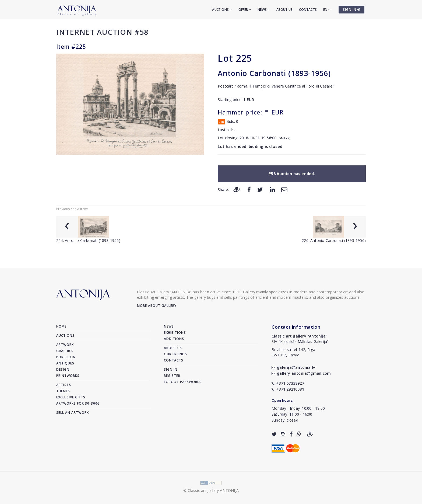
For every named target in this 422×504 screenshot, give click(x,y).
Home (61, 326)
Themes (63, 391)
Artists (64, 385)
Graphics (65, 351)
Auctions (222, 10)
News (264, 10)
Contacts (308, 10)
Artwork (65, 345)
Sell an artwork (73, 413)
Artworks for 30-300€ (78, 403)
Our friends (175, 354)
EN (327, 10)
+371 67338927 (288, 383)
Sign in (171, 369)
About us (285, 10)
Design (63, 369)
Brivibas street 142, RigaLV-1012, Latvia (293, 352)
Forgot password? (183, 382)
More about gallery (157, 306)
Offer (245, 10)
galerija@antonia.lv (293, 367)
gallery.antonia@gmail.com (301, 373)
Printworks (68, 376)
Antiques (65, 363)
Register (172, 376)
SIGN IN (352, 10)
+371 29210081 (288, 389)
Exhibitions (175, 333)
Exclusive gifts (71, 397)
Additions (174, 339)
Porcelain (66, 357)
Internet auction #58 (102, 32)
